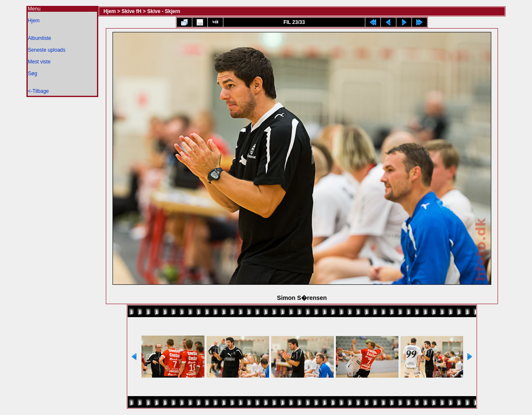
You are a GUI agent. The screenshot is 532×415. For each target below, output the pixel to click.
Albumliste (39, 38)
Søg (32, 74)
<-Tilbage (38, 91)
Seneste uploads (46, 50)
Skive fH (131, 11)
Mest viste (39, 62)
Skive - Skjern (164, 11)
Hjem (34, 21)
